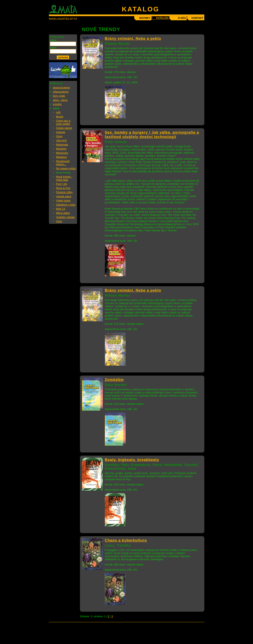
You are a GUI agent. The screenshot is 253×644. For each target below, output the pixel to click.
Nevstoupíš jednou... (63, 163)
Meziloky (61, 149)
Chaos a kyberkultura (126, 540)
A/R (58, 112)
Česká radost (64, 128)
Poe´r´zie (62, 184)
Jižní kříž (61, 140)
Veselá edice (64, 196)
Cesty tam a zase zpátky (63, 122)
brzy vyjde (59, 96)
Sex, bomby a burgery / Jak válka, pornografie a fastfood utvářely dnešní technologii (152, 135)
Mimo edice (63, 213)
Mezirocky (62, 153)
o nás (182, 18)
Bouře (60, 117)
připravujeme (61, 92)
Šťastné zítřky (64, 192)
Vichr (59, 221)
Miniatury (62, 157)
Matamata (62, 145)
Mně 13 (61, 209)
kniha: (54, 40)
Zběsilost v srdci (66, 205)
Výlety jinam (63, 201)
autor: (53, 48)
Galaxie (61, 132)
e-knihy (57, 104)
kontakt (197, 18)
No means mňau (66, 168)
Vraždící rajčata (65, 217)
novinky (145, 18)
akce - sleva (60, 100)
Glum (59, 136)
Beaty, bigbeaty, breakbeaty (132, 460)
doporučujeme (62, 88)
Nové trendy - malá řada (64, 178)
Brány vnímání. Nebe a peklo (133, 39)
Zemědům (114, 380)
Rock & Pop (63, 188)
